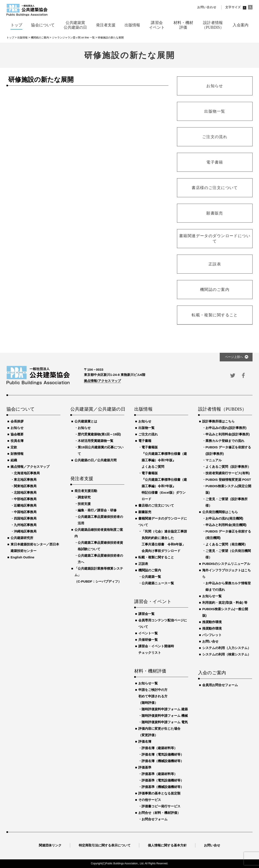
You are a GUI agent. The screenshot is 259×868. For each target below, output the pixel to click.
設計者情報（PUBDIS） (222, 409)
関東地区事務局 (25, 486)
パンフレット (212, 635)
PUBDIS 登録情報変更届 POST (228, 480)
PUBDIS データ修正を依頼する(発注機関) (228, 535)
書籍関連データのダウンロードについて (163, 522)
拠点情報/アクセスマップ (102, 381)
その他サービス (150, 800)
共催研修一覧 (148, 640)
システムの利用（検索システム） (227, 654)
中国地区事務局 (25, 512)
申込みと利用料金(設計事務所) (228, 434)
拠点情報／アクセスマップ (30, 467)
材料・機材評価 (150, 671)
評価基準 (145, 767)
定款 (14, 447)
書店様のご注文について (156, 505)
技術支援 (84, 504)
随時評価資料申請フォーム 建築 (165, 709)
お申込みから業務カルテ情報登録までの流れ (228, 586)
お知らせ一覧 (148, 683)
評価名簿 (145, 741)
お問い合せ (210, 641)
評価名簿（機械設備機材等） (163, 761)
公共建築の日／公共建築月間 (96, 460)
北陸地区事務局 (25, 492)
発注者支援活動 (86, 491)
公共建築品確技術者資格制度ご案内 (99, 533)
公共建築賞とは (86, 421)
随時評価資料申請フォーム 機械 (165, 716)
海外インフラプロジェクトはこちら (227, 573)
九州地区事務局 (25, 525)
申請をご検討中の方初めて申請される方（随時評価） (153, 696)
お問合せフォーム (155, 819)
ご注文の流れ (148, 434)
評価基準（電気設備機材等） (163, 780)
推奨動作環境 (212, 622)
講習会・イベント (153, 602)
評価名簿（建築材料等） (159, 748)
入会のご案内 (212, 673)
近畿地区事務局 (25, 505)
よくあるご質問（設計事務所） (228, 467)
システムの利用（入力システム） (227, 648)
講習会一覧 (146, 614)
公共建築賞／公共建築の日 (97, 409)
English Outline (22, 557)
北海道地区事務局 (27, 473)
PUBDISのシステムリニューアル (226, 564)
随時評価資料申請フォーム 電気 (165, 722)
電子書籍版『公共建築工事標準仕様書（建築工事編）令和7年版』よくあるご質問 (164, 457)
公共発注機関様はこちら (220, 512)
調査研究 (84, 497)
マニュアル (214, 460)
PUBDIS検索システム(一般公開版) (225, 612)
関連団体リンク (50, 845)
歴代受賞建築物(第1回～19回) (99, 434)
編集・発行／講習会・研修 (97, 510)
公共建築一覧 (151, 577)
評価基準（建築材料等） (159, 774)
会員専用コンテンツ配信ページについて (163, 623)
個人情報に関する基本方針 (167, 845)
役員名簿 (17, 441)
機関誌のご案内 (150, 570)
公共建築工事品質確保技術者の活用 (100, 520)
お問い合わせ (207, 7)
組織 (14, 460)
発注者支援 (82, 479)
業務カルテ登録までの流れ (225, 441)
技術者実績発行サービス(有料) (228, 473)
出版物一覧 (146, 428)
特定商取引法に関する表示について (105, 845)
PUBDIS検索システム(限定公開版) (228, 489)
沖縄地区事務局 (25, 531)
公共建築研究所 (22, 538)
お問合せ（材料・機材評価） (159, 813)
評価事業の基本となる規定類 (159, 793)
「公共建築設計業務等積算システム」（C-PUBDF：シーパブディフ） (99, 575)
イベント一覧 (148, 633)
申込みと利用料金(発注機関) (226, 525)
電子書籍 (145, 441)
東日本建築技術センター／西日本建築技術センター (35, 547)
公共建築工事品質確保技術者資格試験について (100, 546)
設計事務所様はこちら (218, 421)
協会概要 (17, 434)
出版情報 (143, 409)
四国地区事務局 (25, 518)
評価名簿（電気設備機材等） (163, 754)
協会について (21, 409)
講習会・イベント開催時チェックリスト (156, 649)
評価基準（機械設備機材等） (163, 787)
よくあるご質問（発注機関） (227, 544)
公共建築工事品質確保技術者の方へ (100, 559)
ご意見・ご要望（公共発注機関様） (228, 554)
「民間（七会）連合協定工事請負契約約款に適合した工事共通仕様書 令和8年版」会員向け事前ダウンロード (164, 541)
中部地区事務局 (25, 499)
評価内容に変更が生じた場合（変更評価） (159, 732)
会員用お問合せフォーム (220, 685)
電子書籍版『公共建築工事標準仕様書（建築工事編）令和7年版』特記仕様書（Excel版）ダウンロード (164, 486)
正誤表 (143, 564)
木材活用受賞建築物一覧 (96, 441)
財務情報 (17, 454)
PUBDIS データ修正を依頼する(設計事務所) (228, 450)
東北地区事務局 (25, 480)
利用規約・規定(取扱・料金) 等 (225, 603)
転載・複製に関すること (156, 557)
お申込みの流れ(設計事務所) (226, 428)
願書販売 (145, 512)
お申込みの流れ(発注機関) (224, 518)
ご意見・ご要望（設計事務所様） (227, 502)
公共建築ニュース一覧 (158, 583)
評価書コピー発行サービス (161, 806)
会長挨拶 (17, 421)
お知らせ (17, 428)
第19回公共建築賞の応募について (101, 450)
